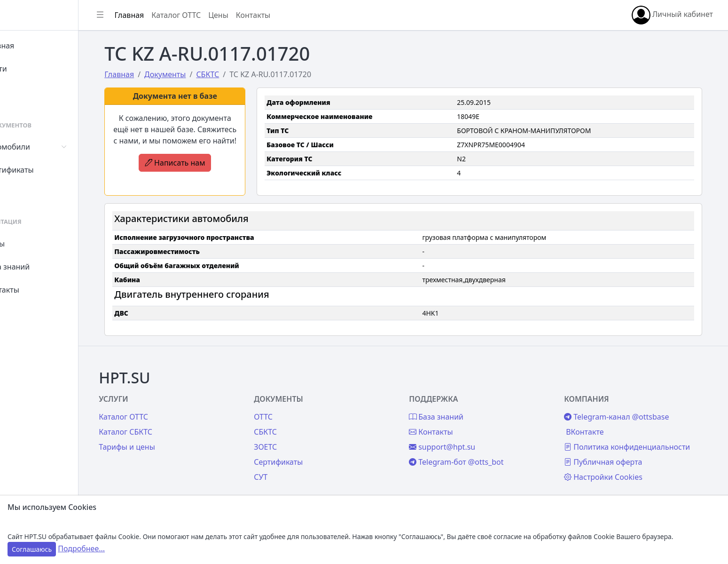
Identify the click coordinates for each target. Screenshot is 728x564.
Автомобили (41, 147)
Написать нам (200, 174)
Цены (29, 244)
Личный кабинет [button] (672, 15)
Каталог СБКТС (164, 422)
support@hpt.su (463, 437)
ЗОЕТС (295, 437)
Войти (30, 69)
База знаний (41, 267)
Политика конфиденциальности (639, 437)
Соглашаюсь (32, 549)
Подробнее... (81, 548)
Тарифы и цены (165, 437)
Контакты (36, 290)
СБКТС (295, 422)
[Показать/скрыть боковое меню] (142, 15)
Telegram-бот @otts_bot (477, 452)
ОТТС (293, 407)
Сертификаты (43, 170)
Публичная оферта (615, 452)
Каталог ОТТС (218, 15)
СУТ (26, 193)
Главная (34, 46)
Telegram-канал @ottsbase (629, 407)
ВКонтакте (597, 422)
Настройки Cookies (615, 467)
